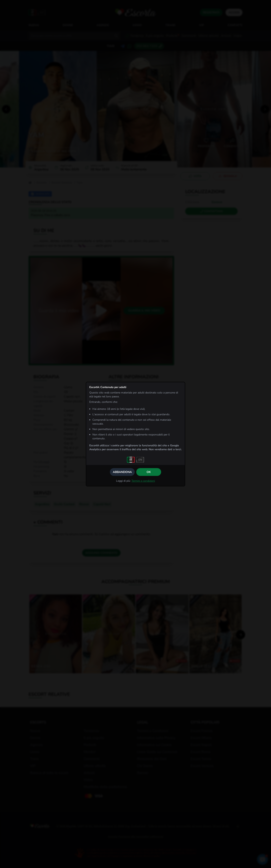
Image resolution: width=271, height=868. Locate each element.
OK (149, 472)
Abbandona (122, 472)
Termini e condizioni (143, 481)
